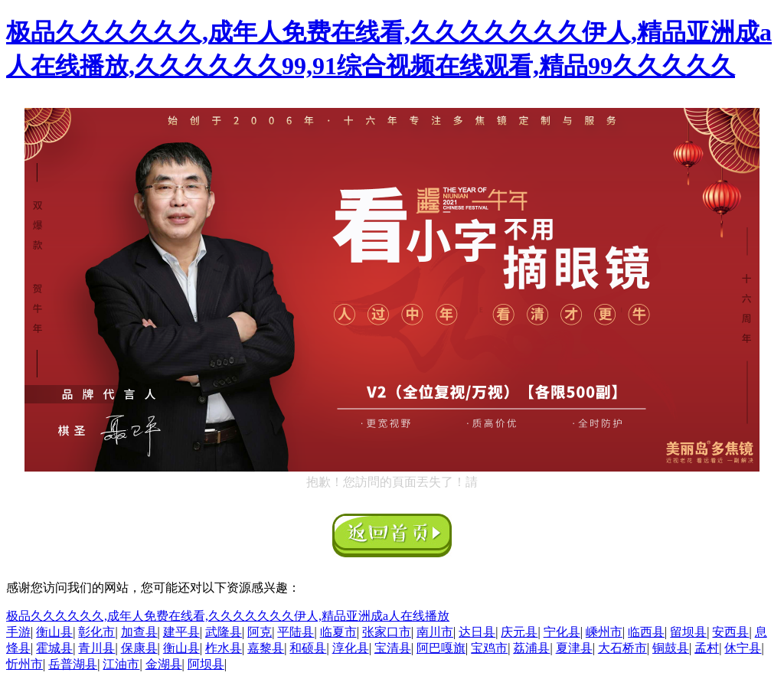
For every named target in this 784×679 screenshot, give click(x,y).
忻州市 (24, 664)
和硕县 (308, 648)
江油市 (121, 664)
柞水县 (224, 648)
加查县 (139, 632)
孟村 (707, 648)
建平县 (181, 632)
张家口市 (387, 632)
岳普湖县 (73, 664)
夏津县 (574, 648)
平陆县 (296, 632)
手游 (18, 632)
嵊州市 (604, 632)
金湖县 (164, 664)
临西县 (646, 632)
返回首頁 (392, 535)
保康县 (139, 648)
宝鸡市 (489, 648)
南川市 (435, 632)
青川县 (96, 648)
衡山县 (54, 632)
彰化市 (96, 632)
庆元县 (519, 632)
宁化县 (562, 632)
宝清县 (393, 648)
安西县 (730, 632)
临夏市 (338, 632)
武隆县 (224, 632)
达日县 (477, 632)
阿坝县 (206, 664)
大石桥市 (622, 648)
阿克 (260, 632)
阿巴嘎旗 (441, 648)
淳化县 (351, 648)
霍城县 (54, 648)
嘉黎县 (266, 648)
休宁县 (743, 648)
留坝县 (688, 632)
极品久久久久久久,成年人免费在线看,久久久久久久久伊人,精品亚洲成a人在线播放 (228, 616)
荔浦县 (531, 648)
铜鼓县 (671, 648)
